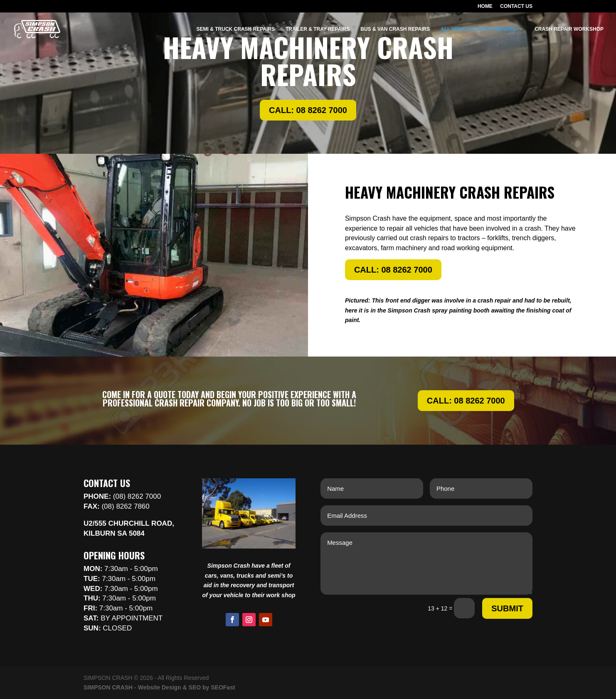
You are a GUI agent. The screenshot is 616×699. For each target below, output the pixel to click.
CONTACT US (516, 6)
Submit (507, 608)
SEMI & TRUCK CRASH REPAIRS (236, 29)
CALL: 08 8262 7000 (308, 110)
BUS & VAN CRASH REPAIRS (395, 29)
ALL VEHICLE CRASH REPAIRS (478, 29)
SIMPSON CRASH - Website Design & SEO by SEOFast (159, 687)
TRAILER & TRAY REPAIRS (318, 29)
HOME (485, 6)
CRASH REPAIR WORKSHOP (569, 29)
